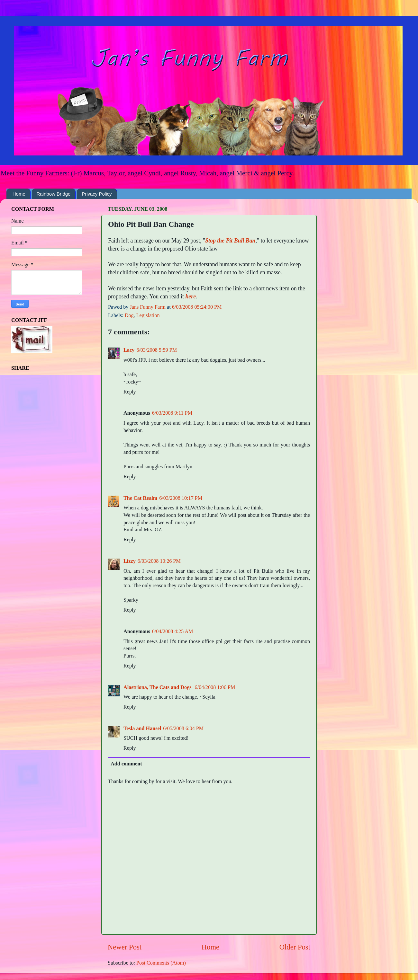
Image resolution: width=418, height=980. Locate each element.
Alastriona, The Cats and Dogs (158, 687)
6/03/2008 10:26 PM (159, 561)
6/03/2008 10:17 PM (181, 498)
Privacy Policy (97, 194)
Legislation (148, 315)
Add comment (126, 764)
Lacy (129, 350)
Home (19, 194)
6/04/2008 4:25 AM (173, 631)
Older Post (295, 947)
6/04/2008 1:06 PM (215, 687)
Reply (130, 392)
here (191, 296)
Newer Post (125, 947)
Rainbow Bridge (54, 194)
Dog (129, 315)
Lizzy (130, 561)
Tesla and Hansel (142, 728)
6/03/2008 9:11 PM (172, 413)
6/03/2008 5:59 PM (157, 350)
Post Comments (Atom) (161, 963)
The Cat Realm (140, 498)
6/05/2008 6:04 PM (183, 728)
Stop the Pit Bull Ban (230, 241)
